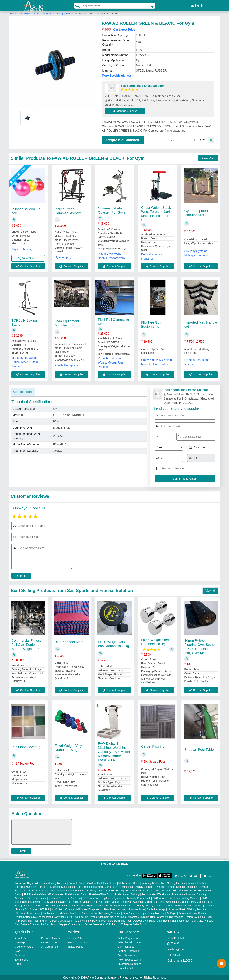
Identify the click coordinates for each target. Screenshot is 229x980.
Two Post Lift (81, 916)
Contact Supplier (126, 110)
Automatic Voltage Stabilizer (148, 901)
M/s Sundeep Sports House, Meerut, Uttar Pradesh (25, 361)
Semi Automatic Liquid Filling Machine (144, 912)
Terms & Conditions (78, 942)
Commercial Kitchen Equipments (83, 909)
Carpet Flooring (153, 746)
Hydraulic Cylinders (113, 897)
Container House (37, 897)
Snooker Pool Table (199, 749)
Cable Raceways (156, 909)
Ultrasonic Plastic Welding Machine (187, 909)
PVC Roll (44, 909)
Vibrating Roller (150, 882)
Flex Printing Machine (187, 897)
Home (11, 13)
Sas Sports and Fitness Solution (142, 85)
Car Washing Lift (63, 916)
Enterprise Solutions (129, 963)
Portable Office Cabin (101, 894)
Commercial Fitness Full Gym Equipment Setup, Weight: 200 (27, 644)
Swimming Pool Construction (56, 920)
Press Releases (51, 937)
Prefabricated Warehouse (156, 894)
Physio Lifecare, (22, 249)
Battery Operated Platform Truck (39, 924)
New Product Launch (130, 959)
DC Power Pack (92, 897)
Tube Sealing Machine (173, 882)
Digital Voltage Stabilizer (118, 901)
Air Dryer (171, 912)
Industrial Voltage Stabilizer (87, 901)
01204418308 (176, 937)
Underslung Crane (176, 901)
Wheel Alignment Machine (105, 916)
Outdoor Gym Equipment (147, 920)
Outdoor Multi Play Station (102, 882)
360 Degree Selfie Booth (133, 924)
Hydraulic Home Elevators (169, 886)
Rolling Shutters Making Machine (33, 916)
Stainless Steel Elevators (71, 890)
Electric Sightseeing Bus (176, 920)
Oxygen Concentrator (71, 924)
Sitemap (20, 942)
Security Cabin (95, 890)
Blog (18, 950)
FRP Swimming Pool (26, 920)
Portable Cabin (77, 882)
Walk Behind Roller (129, 882)
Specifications (23, 391)
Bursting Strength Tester (72, 905)
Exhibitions (21, 959)
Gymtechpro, (63, 257)
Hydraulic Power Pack (138, 897)
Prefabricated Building (127, 894)
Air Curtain (57, 909)
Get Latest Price (124, 29)
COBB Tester (49, 905)
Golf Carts (197, 920)
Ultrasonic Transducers (28, 912)
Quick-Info (21, 955)
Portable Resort (187, 890)
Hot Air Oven (73, 897)
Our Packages (126, 946)
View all (210, 590)
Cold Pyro (112, 924)
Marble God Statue (27, 909)
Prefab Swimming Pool (198, 916)
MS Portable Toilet (166, 890)
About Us (20, 937)
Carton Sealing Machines (119, 886)
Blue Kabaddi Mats (69, 641)
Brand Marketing (127, 955)
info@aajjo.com (177, 948)
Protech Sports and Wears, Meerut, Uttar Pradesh (111, 362)
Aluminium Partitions (37, 886)
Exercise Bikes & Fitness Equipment (35, 13)
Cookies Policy (75, 937)
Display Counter (144, 886)
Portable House (114, 890)
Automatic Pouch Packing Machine (101, 912)
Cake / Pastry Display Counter (146, 905)
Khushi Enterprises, (67, 365)
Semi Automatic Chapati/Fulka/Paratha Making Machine (152, 916)
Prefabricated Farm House (139, 890)
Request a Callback (123, 139)
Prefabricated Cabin (76, 894)
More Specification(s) (116, 75)
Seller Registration (128, 937)
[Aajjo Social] (191, 875)
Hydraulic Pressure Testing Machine (107, 905)
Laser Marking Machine (54, 882)
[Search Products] (76, 5)
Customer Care (24, 946)
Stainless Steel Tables (63, 886)
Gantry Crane (196, 901)
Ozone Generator (94, 924)
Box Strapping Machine (90, 886)
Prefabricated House (183, 894)
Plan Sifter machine (114, 909)
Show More (208, 158)
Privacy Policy (75, 946)
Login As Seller (126, 967)
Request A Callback (114, 863)
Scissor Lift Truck (46, 890)
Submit (21, 575)
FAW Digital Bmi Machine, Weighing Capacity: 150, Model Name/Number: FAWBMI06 (114, 751)
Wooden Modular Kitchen (193, 912)
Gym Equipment (63, 13)
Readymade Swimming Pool (115, 920)
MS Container (55, 894)
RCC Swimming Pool (86, 920)
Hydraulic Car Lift (24, 890)
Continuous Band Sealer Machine (61, 912)
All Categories (49, 946)
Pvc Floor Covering (26, 746)
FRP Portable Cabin (35, 894)
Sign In (197, 5)
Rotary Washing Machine (56, 901)
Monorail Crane (31, 905)
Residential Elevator (197, 886)
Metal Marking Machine (201, 905)
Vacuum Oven (57, 897)
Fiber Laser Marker (175, 905)
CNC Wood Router (163, 897)
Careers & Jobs (50, 942)
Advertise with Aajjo (129, 942)
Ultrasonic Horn (136, 909)
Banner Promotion (128, 950)
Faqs (18, 963)
